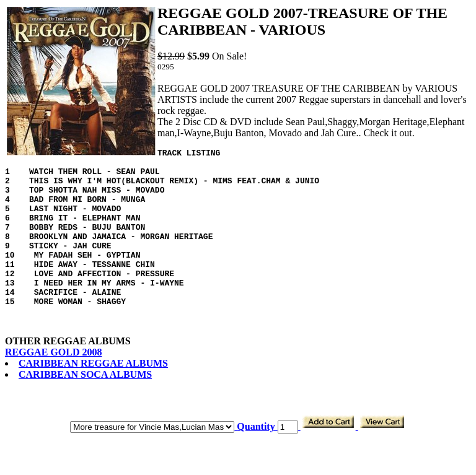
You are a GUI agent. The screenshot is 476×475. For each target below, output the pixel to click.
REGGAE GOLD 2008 (53, 384)
